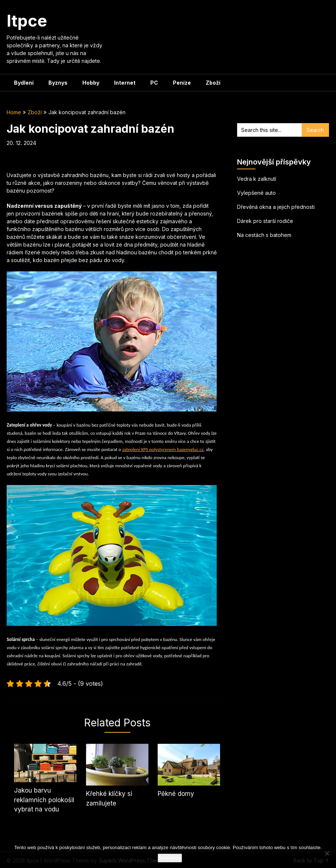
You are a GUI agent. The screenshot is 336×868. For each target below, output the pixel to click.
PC (154, 83)
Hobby (91, 83)
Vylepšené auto (256, 193)
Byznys (58, 83)
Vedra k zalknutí (257, 179)
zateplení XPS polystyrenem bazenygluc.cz (163, 449)
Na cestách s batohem (264, 235)
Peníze (182, 83)
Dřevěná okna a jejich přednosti (276, 207)
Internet (125, 83)
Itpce (27, 21)
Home (14, 112)
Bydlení (24, 83)
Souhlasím (170, 858)
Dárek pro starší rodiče (265, 221)
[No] (327, 853)
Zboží (213, 83)
